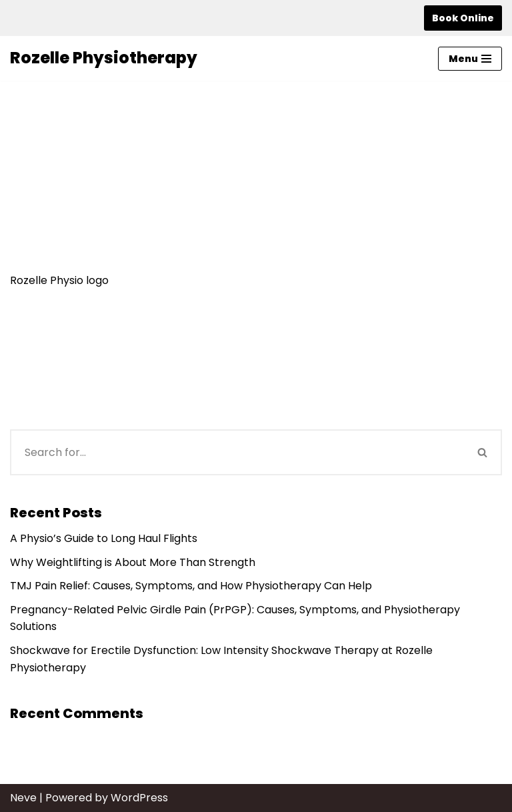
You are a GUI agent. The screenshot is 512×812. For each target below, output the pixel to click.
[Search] (237, 452)
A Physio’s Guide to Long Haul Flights (104, 538)
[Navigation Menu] (470, 59)
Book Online (463, 18)
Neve (23, 798)
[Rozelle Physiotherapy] (104, 58)
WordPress (139, 798)
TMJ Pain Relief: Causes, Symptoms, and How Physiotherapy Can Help (191, 586)
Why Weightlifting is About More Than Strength (133, 562)
